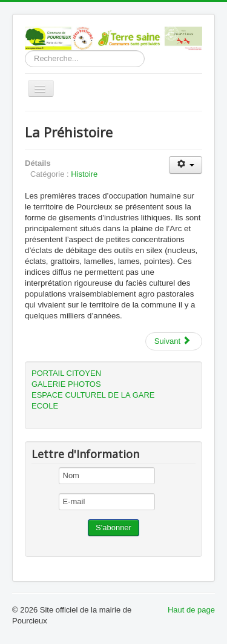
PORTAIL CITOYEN (66, 373)
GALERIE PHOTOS (66, 384)
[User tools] (186, 165)
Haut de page (191, 610)
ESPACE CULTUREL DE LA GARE (93, 395)
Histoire (84, 174)
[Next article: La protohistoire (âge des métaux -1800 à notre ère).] (174, 341)
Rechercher (25, 51)
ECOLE (45, 406)
